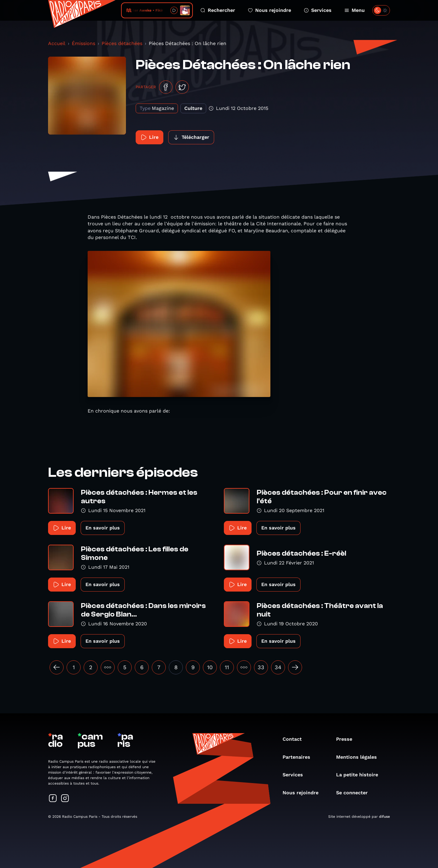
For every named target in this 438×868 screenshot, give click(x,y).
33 (261, 667)
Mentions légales (360, 757)
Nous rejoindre (269, 10)
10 (210, 667)
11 (227, 667)
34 (278, 667)
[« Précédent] (57, 667)
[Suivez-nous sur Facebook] (53, 799)
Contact (295, 739)
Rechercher (218, 10)
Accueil (57, 43)
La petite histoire (360, 775)
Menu (355, 10)
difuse (384, 817)
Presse (347, 739)
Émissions (83, 43)
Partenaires (299, 757)
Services (318, 10)
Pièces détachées (122, 43)
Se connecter (355, 793)
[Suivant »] (295, 667)
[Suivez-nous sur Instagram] (65, 799)
